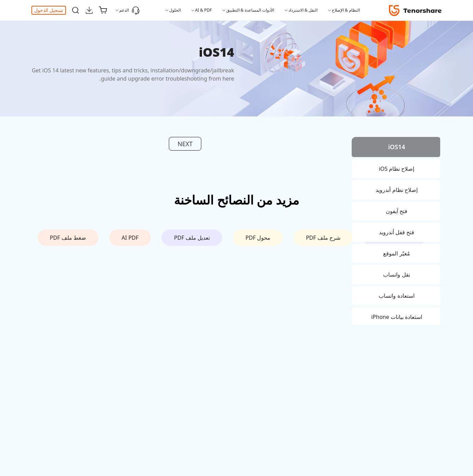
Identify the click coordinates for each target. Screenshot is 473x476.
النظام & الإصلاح (346, 10)
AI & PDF (204, 10)
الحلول (175, 10)
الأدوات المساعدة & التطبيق (250, 10)
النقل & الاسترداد (303, 10)
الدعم (130, 10)
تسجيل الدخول (49, 10)
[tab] (396, 148)
